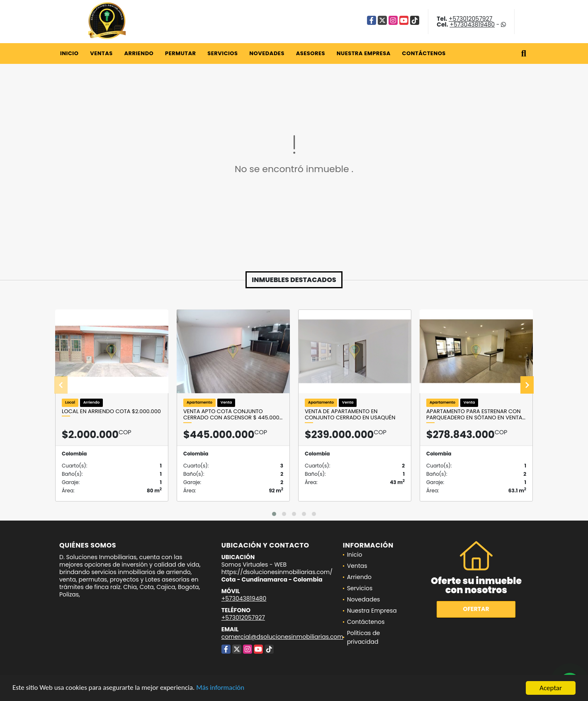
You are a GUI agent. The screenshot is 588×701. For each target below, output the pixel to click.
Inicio (69, 53)
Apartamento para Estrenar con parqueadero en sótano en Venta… (476, 415)
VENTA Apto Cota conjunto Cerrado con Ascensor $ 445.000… (233, 415)
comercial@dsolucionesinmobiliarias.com (282, 637)
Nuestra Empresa (364, 53)
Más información (221, 689)
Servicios (222, 53)
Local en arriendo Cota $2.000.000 (111, 411)
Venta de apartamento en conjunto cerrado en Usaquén (350, 415)
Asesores (311, 53)
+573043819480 (472, 24)
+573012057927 (470, 19)
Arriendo (139, 53)
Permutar (180, 53)
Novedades (267, 53)
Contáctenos (424, 53)
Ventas (101, 53)
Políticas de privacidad (364, 637)
